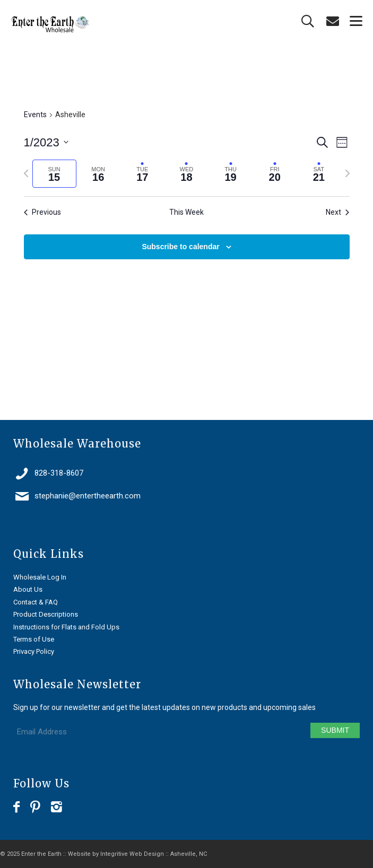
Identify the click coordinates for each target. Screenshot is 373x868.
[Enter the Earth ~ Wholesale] (151, 24)
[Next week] (348, 173)
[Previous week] (26, 173)
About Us (28, 589)
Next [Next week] (337, 212)
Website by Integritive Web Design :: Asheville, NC (137, 854)
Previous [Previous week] (42, 212)
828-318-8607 (59, 473)
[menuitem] (351, 21)
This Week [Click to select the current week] (187, 212)
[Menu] (351, 21)
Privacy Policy (34, 651)
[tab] (54, 174)
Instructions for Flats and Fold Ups (66, 627)
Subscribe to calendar (180, 247)
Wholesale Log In (40, 577)
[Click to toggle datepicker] (46, 142)
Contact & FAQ (36, 602)
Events (35, 115)
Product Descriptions (46, 614)
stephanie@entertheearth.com (88, 496)
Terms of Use (34, 639)
